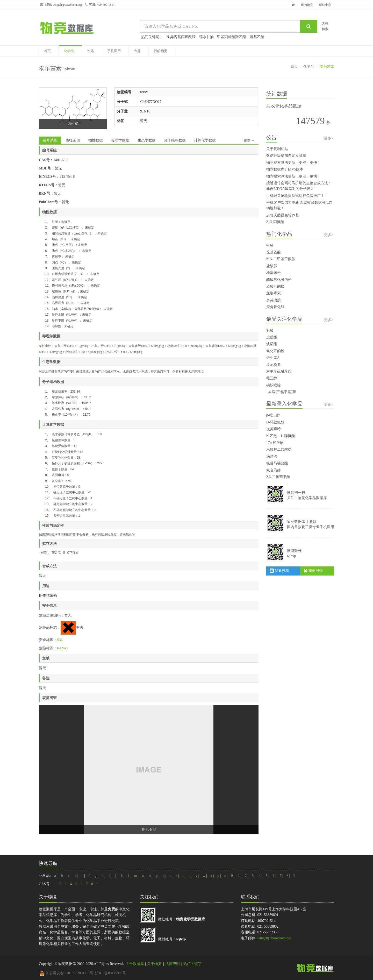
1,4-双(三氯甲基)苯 (281, 392)
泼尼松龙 (274, 365)
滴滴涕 (272, 456)
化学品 (69, 51)
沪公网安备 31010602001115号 (66, 973)
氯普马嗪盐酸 (277, 463)
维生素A (273, 358)
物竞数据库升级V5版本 (285, 169)
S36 (60, 640)
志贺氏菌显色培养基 (283, 215)
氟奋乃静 (274, 470)
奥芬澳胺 (274, 300)
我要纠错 (313, 571)
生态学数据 (147, 140)
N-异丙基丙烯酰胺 (181, 37)
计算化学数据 (205, 140)
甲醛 (270, 246)
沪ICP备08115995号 (110, 973)
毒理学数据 (120, 140)
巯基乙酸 (257, 37)
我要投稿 (279, 571)
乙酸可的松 (275, 286)
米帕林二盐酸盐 (279, 449)
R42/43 (62, 648)
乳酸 (270, 331)
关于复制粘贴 (277, 149)
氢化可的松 (275, 351)
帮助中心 (325, 5)
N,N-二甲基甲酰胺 (281, 259)
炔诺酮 (272, 344)
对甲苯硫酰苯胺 (279, 371)
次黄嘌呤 (274, 429)
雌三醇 (272, 378)
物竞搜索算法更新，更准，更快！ (293, 163)
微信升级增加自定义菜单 (286, 156)
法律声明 (173, 964)
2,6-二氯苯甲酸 (278, 477)
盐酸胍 (272, 266)
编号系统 (50, 140)
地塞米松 (274, 273)
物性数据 (96, 140)
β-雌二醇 (273, 415)
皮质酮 (272, 337)
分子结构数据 (175, 140)
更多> (329, 138)
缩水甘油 (206, 37)
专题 (137, 51)
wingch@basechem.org (67, 5)
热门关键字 (192, 964)
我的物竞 (307, 5)
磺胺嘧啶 (274, 385)
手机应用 (114, 51)
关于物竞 (154, 964)
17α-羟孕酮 (275, 443)
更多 (249, 140)
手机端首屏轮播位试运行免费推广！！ (297, 196)
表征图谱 (73, 140)
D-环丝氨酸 (275, 422)
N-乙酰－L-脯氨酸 (281, 436)
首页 (47, 51)
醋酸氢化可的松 (279, 280)
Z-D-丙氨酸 (275, 222)
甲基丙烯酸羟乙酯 (232, 37)
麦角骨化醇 (275, 307)
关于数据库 (135, 964)
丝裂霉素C (275, 293)
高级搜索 (325, 26)
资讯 (91, 51)
